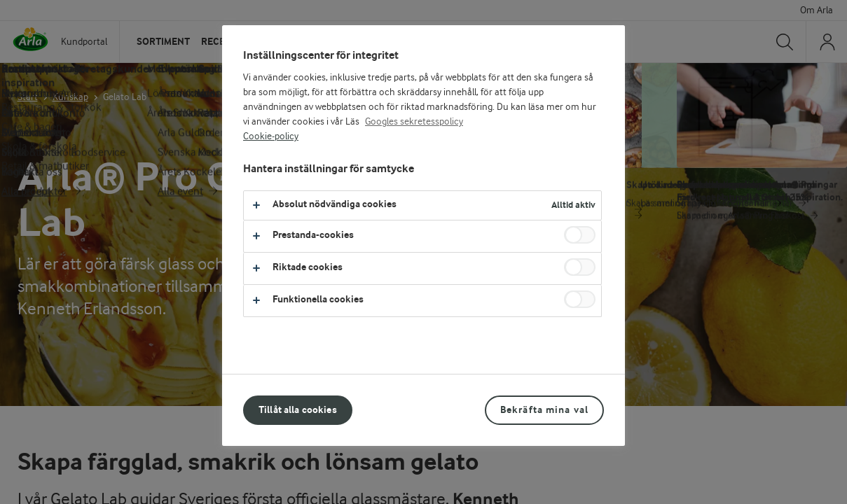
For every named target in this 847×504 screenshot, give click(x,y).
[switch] (580, 235)
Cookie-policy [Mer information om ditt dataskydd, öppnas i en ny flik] (271, 136)
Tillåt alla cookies (298, 410)
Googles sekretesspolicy (414, 122)
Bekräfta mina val (544, 410)
